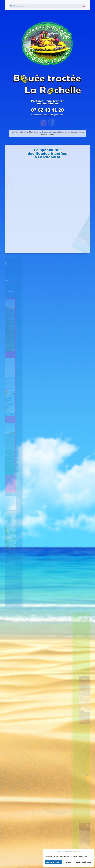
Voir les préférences (83, 862)
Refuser (69, 862)
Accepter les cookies (54, 862)
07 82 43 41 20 (48, 110)
